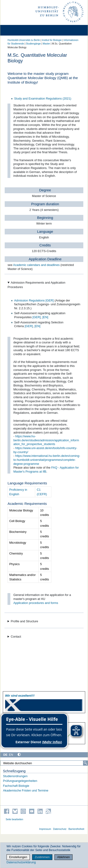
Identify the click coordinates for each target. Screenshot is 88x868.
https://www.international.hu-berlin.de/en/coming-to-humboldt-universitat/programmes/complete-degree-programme (47, 460)
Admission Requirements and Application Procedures (36, 285)
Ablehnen (63, 857)
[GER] (37, 317)
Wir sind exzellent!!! (20, 696)
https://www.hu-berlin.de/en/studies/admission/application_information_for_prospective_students (46, 440)
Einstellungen (18, 857)
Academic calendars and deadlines (37, 265)
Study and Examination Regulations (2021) (43, 98)
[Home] (17, 30)
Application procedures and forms (36, 603)
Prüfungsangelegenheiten (20, 781)
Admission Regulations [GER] (34, 300)
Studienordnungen (15, 776)
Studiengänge (33, 44)
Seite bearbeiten (14, 819)
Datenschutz (60, 829)
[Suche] (85, 763)
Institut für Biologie (52, 40)
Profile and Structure (25, 621)
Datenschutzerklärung (21, 862)
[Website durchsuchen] (44, 763)
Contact (16, 637)
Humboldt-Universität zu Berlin (24, 40)
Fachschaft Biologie (16, 786)
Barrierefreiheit (76, 829)
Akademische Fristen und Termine (26, 790)
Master (46, 44)
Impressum (45, 829)
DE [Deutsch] (5, 755)
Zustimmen (42, 857)
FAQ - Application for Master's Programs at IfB (46, 470)
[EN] (45, 317)
